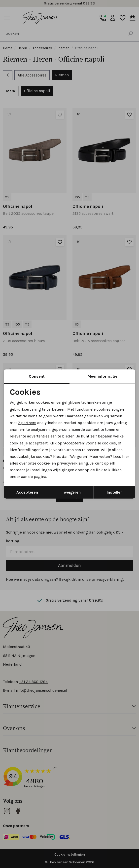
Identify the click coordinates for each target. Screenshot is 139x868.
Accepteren (27, 492)
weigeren (72, 492)
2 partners (27, 423)
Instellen (115, 492)
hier (126, 456)
